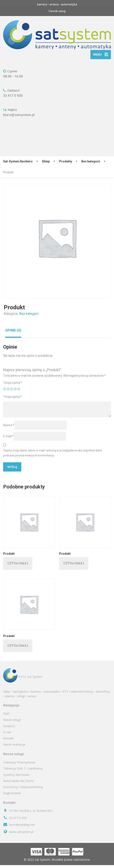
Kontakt (8, 741)
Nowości (9, 729)
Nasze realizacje (14, 747)
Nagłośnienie (12, 796)
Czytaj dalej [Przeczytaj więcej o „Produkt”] (18, 566)
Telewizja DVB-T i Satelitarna (23, 771)
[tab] (13, 333)
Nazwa (9, 428)
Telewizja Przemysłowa (19, 765)
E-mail (8, 439)
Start (6, 716)
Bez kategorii (29, 317)
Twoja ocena (13, 385)
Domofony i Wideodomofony (23, 790)
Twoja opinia (13, 400)
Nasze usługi (12, 723)
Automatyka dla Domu (18, 784)
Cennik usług (57, 11)
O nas (7, 735)
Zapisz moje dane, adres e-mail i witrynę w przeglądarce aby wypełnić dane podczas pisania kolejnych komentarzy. (53, 456)
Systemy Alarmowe (16, 777)
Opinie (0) (13, 333)
